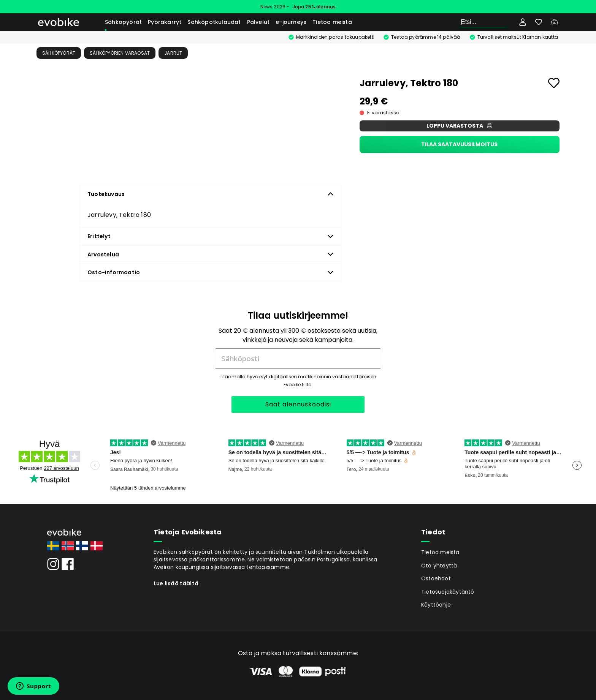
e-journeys (291, 22)
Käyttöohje (436, 605)
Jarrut (173, 53)
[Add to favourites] (554, 83)
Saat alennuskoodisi (298, 404)
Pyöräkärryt (165, 22)
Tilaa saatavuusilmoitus (459, 144)
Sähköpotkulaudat (214, 22)
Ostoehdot (436, 578)
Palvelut (258, 22)
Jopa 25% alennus (314, 7)
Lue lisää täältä (176, 583)
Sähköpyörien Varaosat (120, 53)
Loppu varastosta (459, 126)
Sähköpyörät (123, 22)
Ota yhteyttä (439, 566)
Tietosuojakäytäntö (448, 592)
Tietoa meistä (332, 22)
